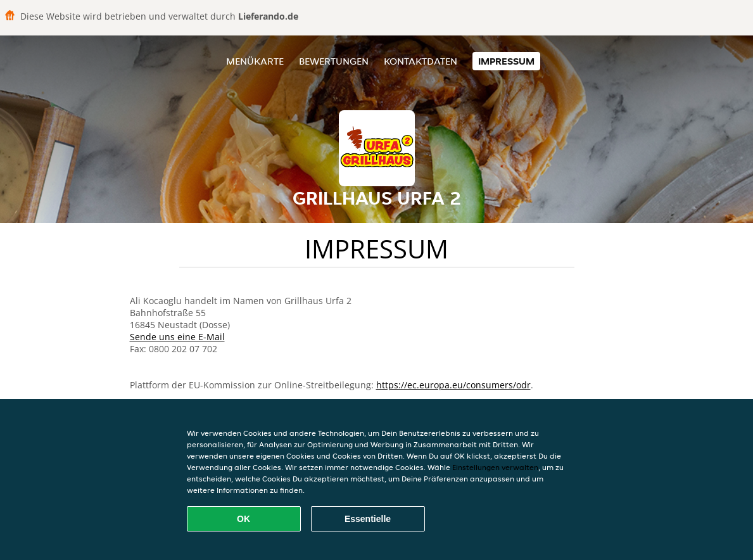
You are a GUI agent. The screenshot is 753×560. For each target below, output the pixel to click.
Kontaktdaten (421, 61)
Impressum (506, 61)
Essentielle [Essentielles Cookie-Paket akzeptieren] (368, 519)
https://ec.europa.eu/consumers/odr (453, 385)
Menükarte (255, 61)
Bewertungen (334, 61)
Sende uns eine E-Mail (177, 337)
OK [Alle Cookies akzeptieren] (244, 519)
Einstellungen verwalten (495, 467)
